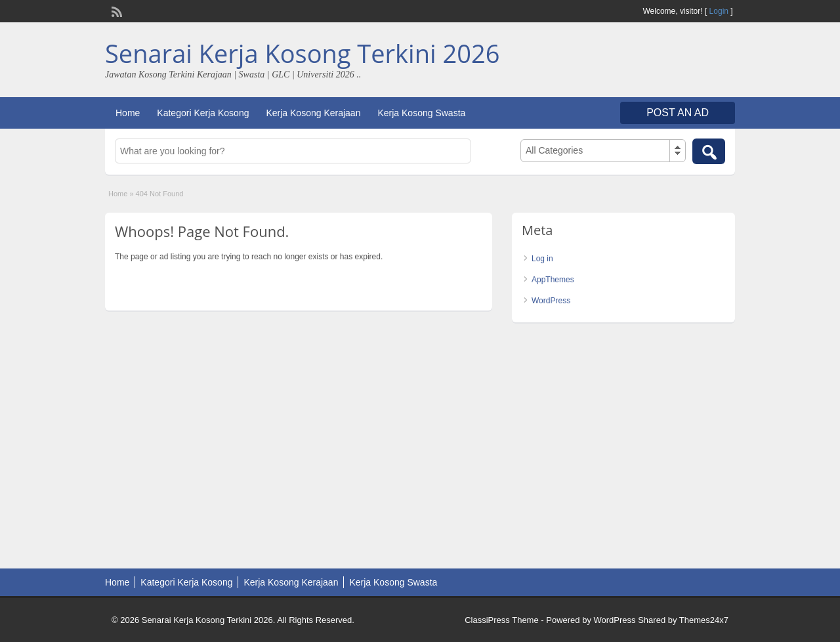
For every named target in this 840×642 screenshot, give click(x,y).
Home (128, 113)
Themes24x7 (704, 620)
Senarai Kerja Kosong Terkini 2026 (302, 53)
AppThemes (553, 280)
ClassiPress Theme (501, 620)
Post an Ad (678, 113)
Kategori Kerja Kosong (203, 113)
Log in (542, 259)
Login (719, 11)
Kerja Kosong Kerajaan (313, 113)
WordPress (551, 301)
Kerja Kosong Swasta (421, 113)
